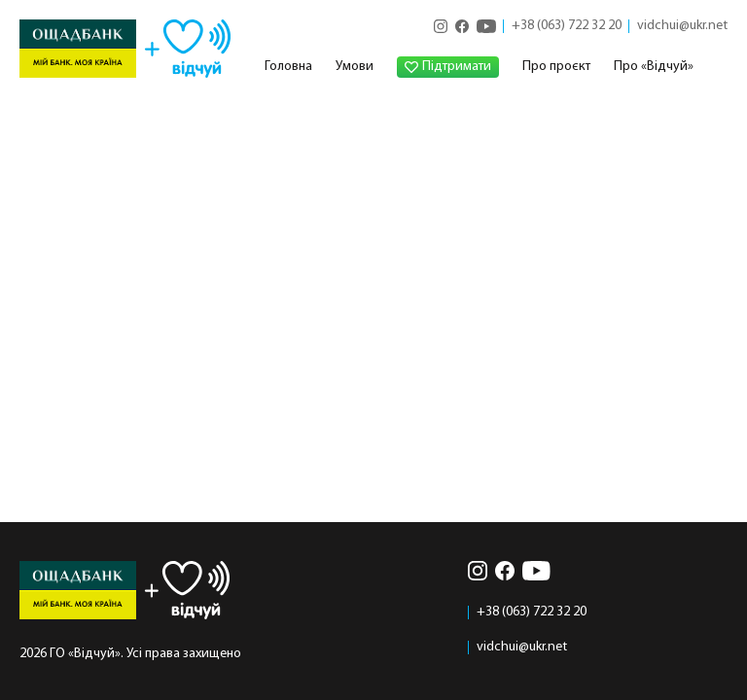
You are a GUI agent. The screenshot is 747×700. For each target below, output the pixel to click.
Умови (355, 67)
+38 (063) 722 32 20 (567, 26)
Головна (288, 67)
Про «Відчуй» (654, 67)
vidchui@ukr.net (682, 26)
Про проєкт (556, 67)
